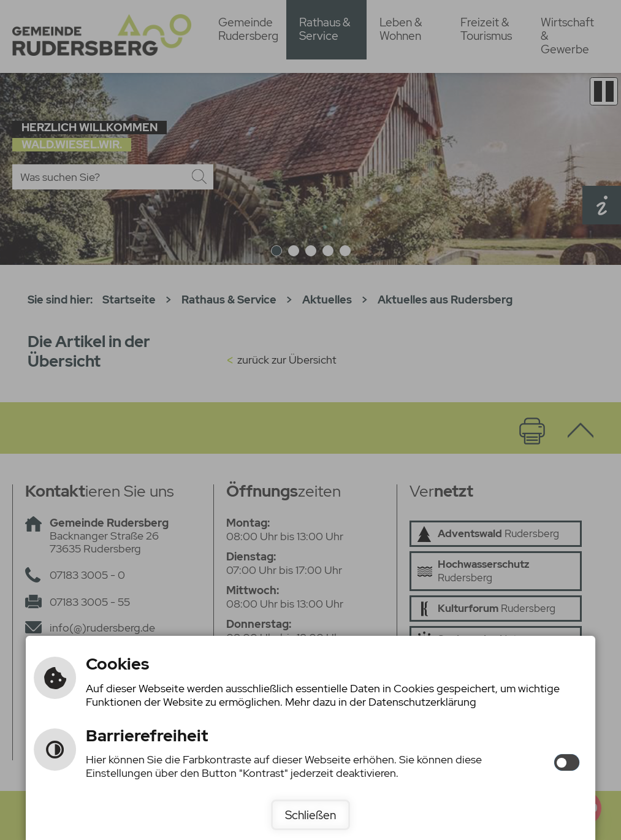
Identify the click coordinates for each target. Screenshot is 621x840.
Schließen (310, 815)
